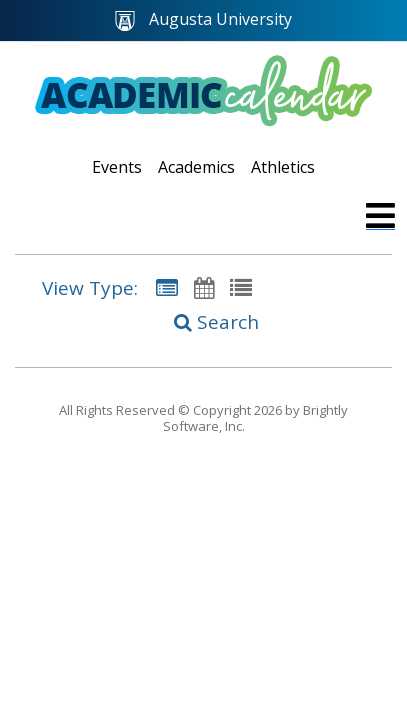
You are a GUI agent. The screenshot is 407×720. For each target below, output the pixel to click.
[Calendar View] (204, 287)
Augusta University (203, 19)
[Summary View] (167, 287)
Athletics (283, 167)
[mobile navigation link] (380, 215)
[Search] (204, 322)
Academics (196, 167)
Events (117, 167)
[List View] (241, 287)
